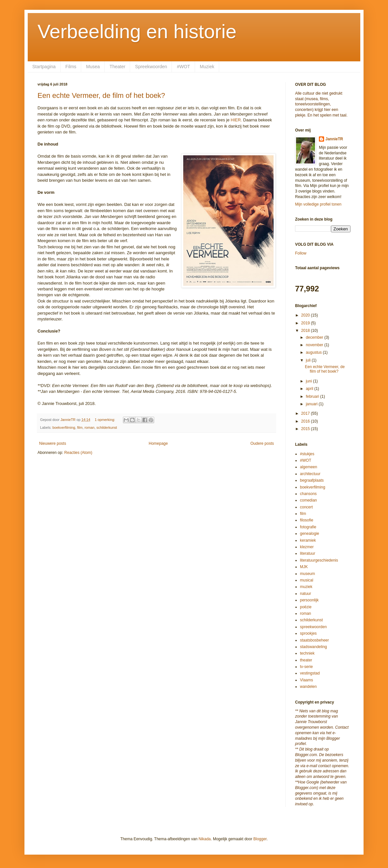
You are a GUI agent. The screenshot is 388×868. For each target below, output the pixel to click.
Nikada (205, 839)
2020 (306, 315)
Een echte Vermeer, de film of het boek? (101, 95)
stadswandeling (313, 647)
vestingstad (310, 673)
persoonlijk (309, 600)
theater (306, 660)
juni (309, 381)
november (315, 345)
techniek (307, 653)
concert (306, 507)
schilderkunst (107, 427)
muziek (306, 587)
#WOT (183, 67)
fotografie (308, 527)
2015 (306, 429)
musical (307, 580)
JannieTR (334, 139)
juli (309, 360)
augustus (314, 352)
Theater (117, 67)
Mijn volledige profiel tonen (318, 204)
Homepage (158, 443)
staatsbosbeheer (314, 640)
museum (307, 574)
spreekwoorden (313, 627)
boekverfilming (64, 427)
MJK (304, 567)
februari (313, 396)
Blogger (260, 839)
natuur (306, 594)
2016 (306, 421)
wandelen (308, 687)
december (315, 337)
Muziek (207, 67)
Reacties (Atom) (78, 453)
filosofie (307, 520)
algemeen (309, 467)
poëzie (306, 607)
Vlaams (306, 680)
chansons (308, 494)
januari (312, 404)
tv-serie (306, 667)
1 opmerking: (105, 420)
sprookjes (308, 633)
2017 (306, 413)
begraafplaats (312, 480)
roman (90, 427)
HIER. (237, 120)
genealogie (310, 534)
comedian (308, 500)
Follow (301, 253)
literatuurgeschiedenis (319, 560)
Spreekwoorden (151, 67)
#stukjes (307, 454)
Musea (93, 67)
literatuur (308, 553)
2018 (306, 331)
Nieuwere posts (53, 443)
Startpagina (44, 67)
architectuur (310, 474)
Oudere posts (262, 443)
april (310, 389)
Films (71, 67)
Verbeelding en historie (137, 31)
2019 (306, 323)
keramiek (308, 540)
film (80, 427)
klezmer (307, 547)
